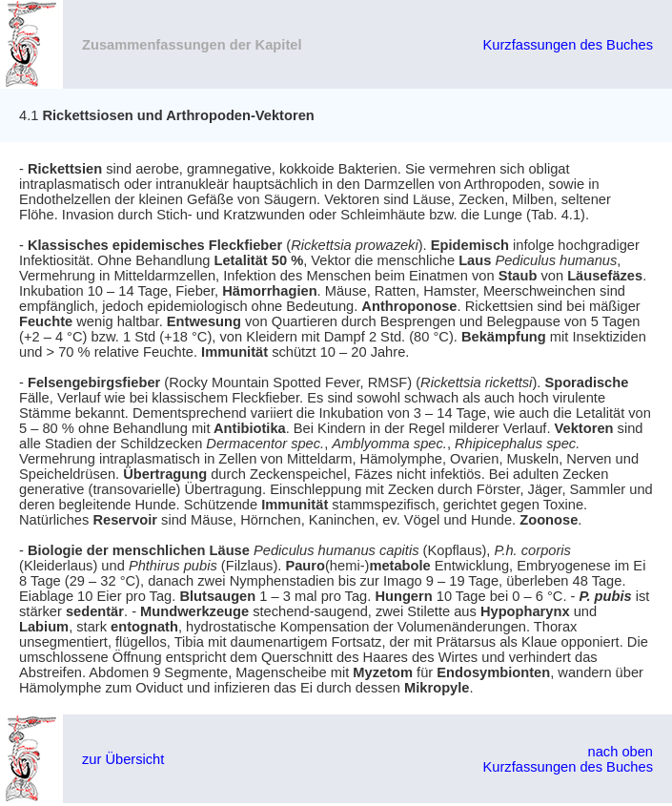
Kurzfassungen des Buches (568, 45)
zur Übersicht (123, 759)
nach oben (621, 752)
